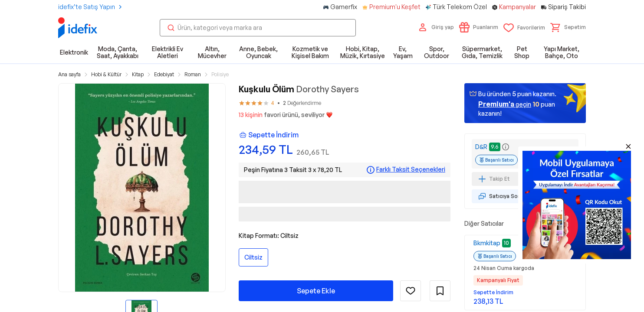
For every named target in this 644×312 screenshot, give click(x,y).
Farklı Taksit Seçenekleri (411, 169)
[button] (568, 27)
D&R (481, 147)
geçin (505, 104)
